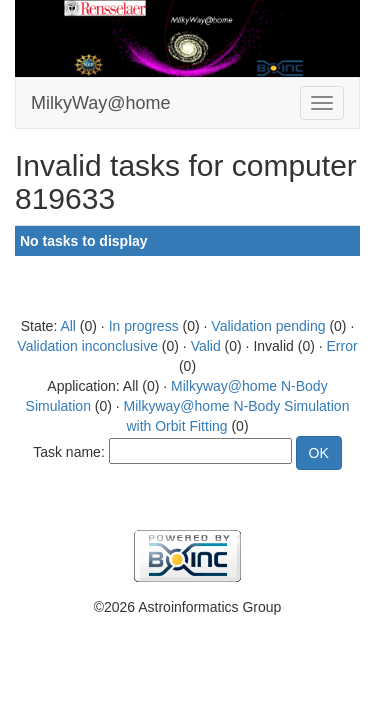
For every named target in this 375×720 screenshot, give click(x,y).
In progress (144, 326)
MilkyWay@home (101, 103)
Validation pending (268, 326)
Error (342, 346)
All (68, 326)
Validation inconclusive (87, 346)
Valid (206, 346)
